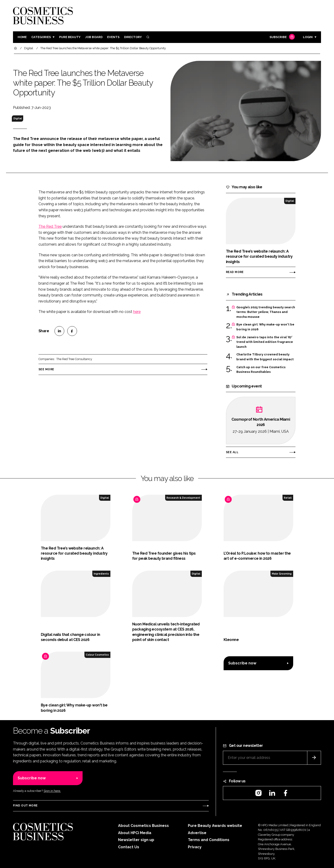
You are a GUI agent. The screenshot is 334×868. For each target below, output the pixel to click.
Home (22, 37)
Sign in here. (52, 791)
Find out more (25, 806)
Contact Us (129, 847)
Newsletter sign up (136, 840)
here (137, 312)
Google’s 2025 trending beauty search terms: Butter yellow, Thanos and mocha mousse (266, 312)
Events (113, 37)
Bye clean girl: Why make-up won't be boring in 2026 (265, 327)
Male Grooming (282, 574)
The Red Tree (50, 226)
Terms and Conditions (209, 840)
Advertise (197, 833)
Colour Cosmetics (97, 655)
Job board (94, 37)
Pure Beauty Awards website (215, 826)
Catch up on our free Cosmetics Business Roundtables (261, 370)
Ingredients (101, 574)
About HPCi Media (135, 833)
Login (308, 37)
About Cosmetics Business (143, 826)
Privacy (195, 847)
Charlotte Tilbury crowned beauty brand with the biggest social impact (265, 357)
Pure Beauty (70, 37)
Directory (133, 37)
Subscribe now (242, 663)
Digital (18, 118)
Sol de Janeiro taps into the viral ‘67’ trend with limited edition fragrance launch (265, 342)
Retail (288, 498)
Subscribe (282, 37)
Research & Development (183, 498)
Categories (41, 37)
